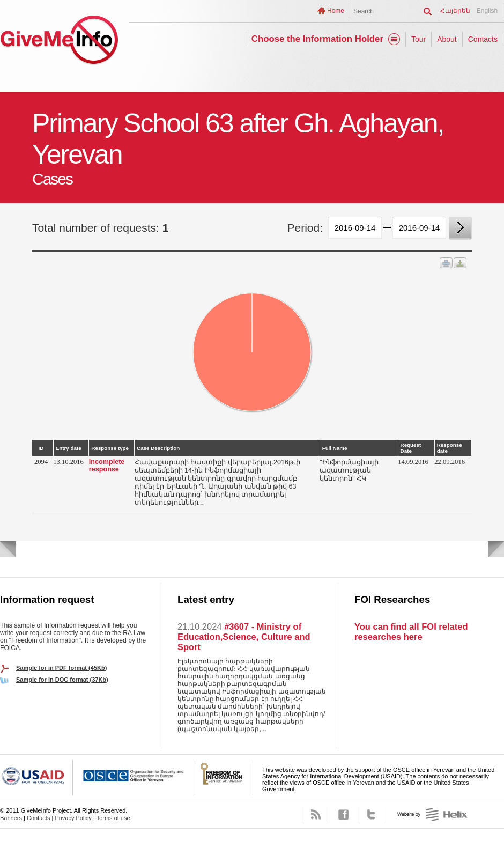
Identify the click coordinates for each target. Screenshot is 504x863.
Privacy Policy (73, 818)
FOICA (224, 778)
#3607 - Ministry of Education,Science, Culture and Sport (244, 637)
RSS (316, 815)
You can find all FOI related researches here (411, 632)
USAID (36, 778)
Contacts (483, 39)
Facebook (344, 815)
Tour (418, 39)
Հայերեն (455, 11)
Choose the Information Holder (317, 39)
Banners (11, 818)
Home (336, 11)
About (447, 39)
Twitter (372, 815)
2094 (41, 462)
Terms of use (113, 818)
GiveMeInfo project (59, 42)
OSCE (134, 778)
